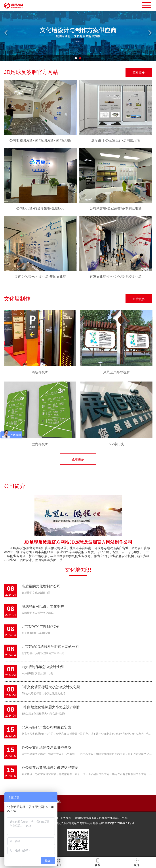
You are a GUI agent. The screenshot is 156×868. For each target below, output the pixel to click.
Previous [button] (6, 33)
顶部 (137, 862)
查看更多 (139, 72)
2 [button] (80, 58)
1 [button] (76, 58)
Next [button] (150, 33)
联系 (97, 862)
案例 (59, 862)
